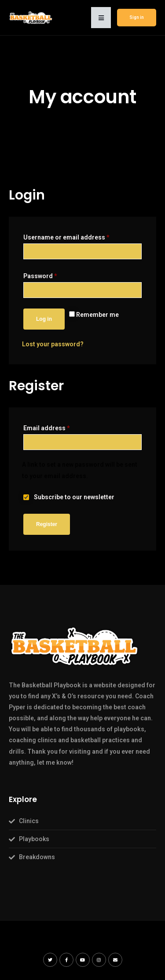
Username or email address (66, 237)
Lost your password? (53, 344)
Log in (44, 319)
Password (40, 276)
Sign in (137, 17)
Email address (47, 428)
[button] (101, 18)
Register (47, 524)
